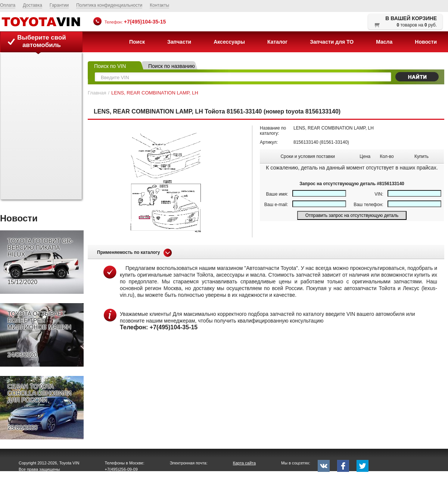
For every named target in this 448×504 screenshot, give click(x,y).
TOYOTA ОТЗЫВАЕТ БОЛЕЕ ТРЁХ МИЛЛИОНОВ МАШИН (39, 335)
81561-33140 (334, 142)
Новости (426, 42)
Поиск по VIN (110, 66)
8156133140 (306, 142)
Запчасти (179, 42)
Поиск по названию (172, 66)
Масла (384, 42)
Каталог (277, 42)
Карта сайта (244, 463)
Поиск (137, 42)
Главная (97, 93)
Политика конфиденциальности (109, 5)
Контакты (159, 5)
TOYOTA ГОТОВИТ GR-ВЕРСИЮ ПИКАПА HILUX (40, 262)
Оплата (8, 5)
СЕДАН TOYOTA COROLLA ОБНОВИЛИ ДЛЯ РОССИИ (39, 407)
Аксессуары (229, 42)
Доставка (32, 5)
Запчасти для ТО (332, 42)
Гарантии (59, 5)
